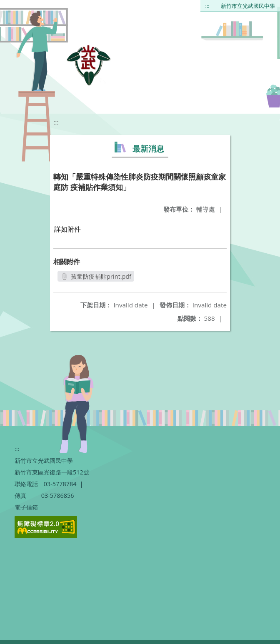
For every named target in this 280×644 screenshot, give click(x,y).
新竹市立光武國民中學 (248, 6)
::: (207, 6)
